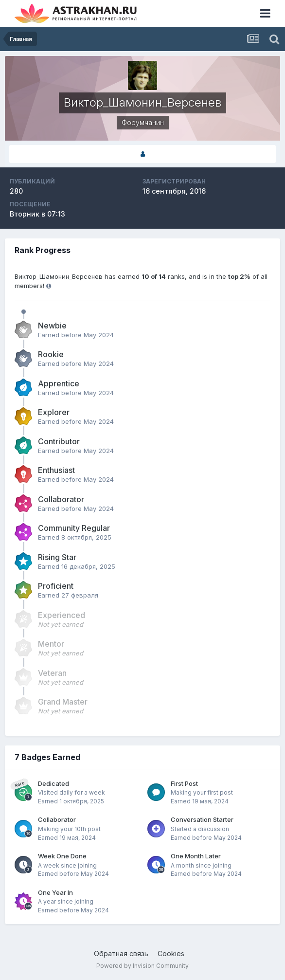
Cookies (171, 953)
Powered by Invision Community (142, 966)
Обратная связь (121, 953)
